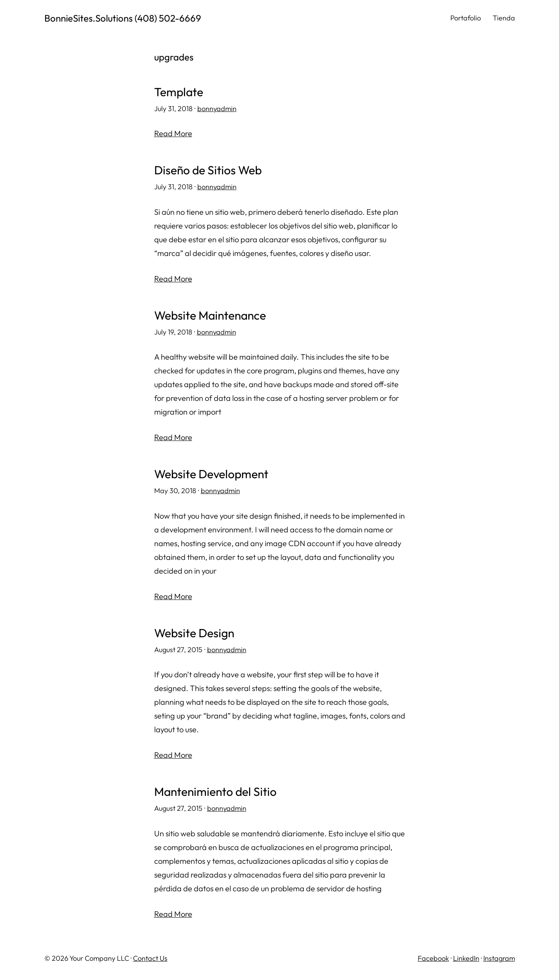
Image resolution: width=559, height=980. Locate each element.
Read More (173, 133)
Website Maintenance (210, 315)
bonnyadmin (217, 109)
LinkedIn (466, 958)
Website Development (211, 474)
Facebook (433, 958)
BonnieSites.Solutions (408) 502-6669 (123, 18)
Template (179, 92)
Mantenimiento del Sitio (215, 792)
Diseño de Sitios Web (208, 170)
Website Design (194, 633)
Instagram (499, 958)
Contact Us (150, 958)
